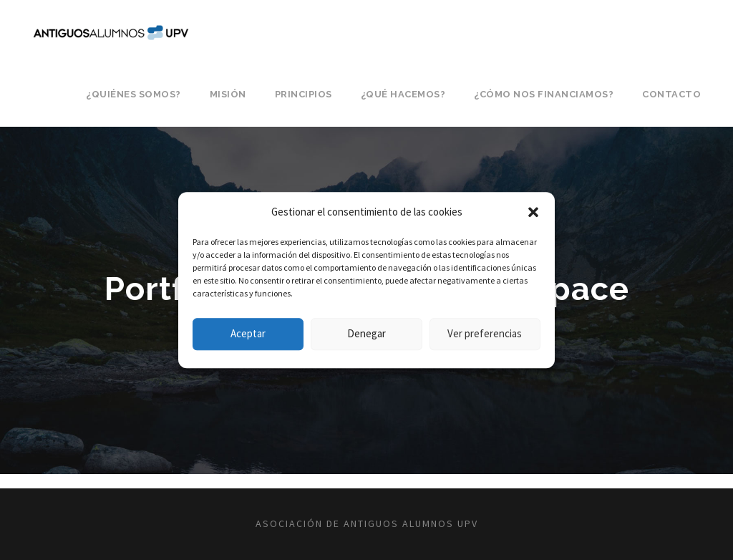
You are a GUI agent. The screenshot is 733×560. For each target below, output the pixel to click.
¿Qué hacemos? (403, 94)
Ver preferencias (485, 333)
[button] (533, 212)
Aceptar (248, 333)
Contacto (671, 94)
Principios (304, 94)
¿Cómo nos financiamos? (544, 94)
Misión (228, 94)
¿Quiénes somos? (134, 94)
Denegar (366, 333)
